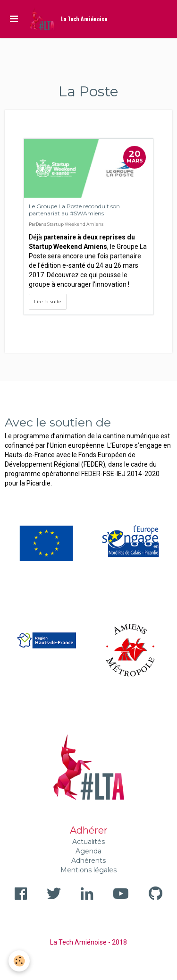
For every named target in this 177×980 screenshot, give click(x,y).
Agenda (88, 851)
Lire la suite (48, 302)
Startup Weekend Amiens (75, 224)
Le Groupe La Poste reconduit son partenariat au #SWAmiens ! (74, 210)
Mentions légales (88, 870)
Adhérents (88, 861)
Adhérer (89, 830)
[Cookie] (19, 961)
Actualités (88, 842)
